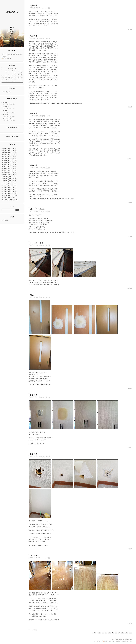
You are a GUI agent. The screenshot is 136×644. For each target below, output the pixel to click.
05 (16, 69)
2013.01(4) (13, 175)
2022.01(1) (5, 152)
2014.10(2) (5, 167)
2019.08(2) (5, 161)
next (35, 630)
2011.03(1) (13, 191)
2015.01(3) (13, 165)
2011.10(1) (13, 185)
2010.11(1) (5, 195)
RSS (12, 34)
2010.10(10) (13, 195)
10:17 (130, 447)
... (130, 633)
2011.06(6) (5, 189)
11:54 (130, 388)
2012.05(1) (5, 181)
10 (126, 633)
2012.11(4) (13, 177)
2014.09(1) (13, 167)
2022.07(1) (5, 150)
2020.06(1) (13, 156)
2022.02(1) (13, 150)
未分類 (48, 8)
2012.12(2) (5, 177)
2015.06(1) (5, 165)
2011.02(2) (5, 193)
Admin (12, 36)
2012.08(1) (13, 179)
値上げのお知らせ (9, 119)
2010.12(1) (13, 193)
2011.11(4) (5, 185)
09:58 (130, 623)
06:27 (130, 159)
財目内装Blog (12, 12)
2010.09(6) (5, 197)
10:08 (130, 549)
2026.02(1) (13, 148)
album (12, 32)
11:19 (130, 236)
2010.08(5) (13, 197)
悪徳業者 (6, 102)
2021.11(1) (13, 152)
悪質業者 (6, 107)
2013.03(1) (13, 173)
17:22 (130, 29)
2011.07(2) (13, 187)
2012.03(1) (13, 181)
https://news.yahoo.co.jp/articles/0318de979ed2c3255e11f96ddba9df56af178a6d (55, 103)
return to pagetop (126, 639)
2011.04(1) (5, 191)
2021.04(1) (5, 154)
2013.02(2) (5, 175)
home (12, 28)
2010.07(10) (6, 199)
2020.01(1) (13, 158)
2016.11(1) (13, 161)
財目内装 (6, 220)
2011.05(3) (13, 189)
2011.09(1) (5, 187)
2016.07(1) (5, 163)
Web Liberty (121, 641)
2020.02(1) (5, 158)
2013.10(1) (13, 171)
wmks (130, 641)
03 (8, 69)
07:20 (130, 107)
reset (12, 30)
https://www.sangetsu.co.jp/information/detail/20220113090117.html (51, 199)
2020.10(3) (13, 154)
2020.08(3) (5, 156)
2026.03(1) (5, 148)
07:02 (130, 288)
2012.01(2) (5, 183)
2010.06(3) (14, 199)
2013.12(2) (5, 171)
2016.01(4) (13, 163)
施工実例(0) (7, 92)
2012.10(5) (5, 179)
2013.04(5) (5, 173)
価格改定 (6, 111)
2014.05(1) (13, 169)
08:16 (130, 202)
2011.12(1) (13, 183)
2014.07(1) (5, 169)
